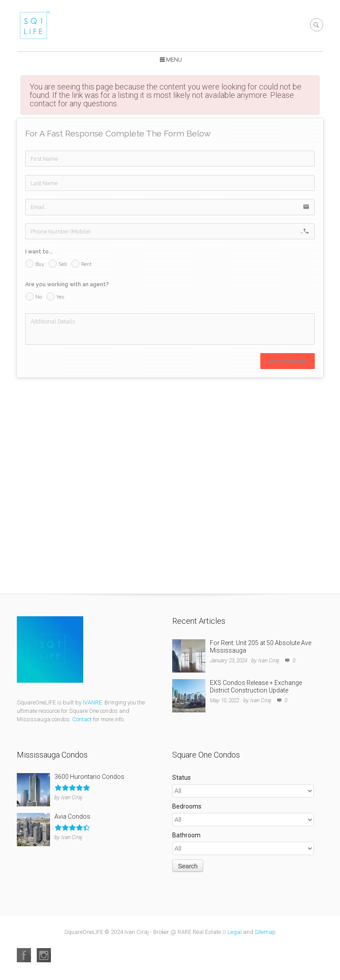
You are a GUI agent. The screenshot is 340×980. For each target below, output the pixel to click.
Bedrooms (187, 806)
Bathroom (186, 835)
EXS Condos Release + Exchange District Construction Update (256, 686)
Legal (235, 932)
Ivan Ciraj (269, 661)
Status (182, 778)
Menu (174, 60)
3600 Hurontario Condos (89, 777)
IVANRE (92, 702)
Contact (82, 719)
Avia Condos (72, 817)
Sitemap (265, 932)
